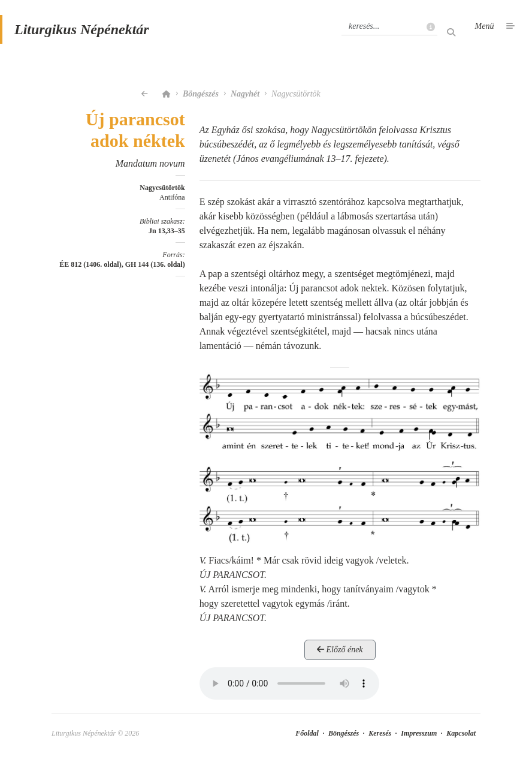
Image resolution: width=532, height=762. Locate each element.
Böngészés (201, 94)
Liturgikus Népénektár (82, 29)
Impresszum (419, 733)
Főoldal (307, 733)
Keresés (380, 733)
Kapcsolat (461, 733)
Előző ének (340, 650)
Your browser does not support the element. (289, 683)
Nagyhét (245, 94)
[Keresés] (389, 26)
